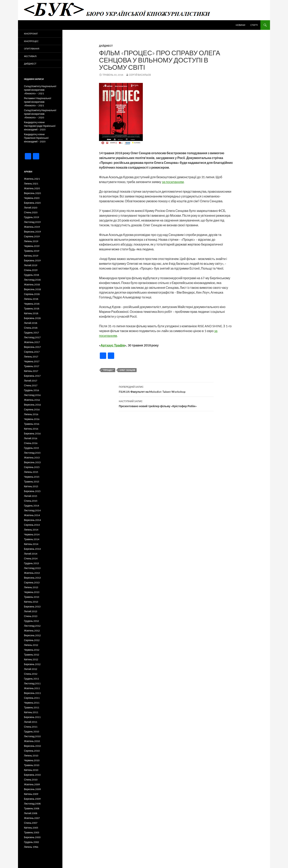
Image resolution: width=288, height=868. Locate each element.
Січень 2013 (31, 616)
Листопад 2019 (32, 222)
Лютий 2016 (31, 438)
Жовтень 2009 (32, 784)
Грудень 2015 (31, 448)
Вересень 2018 (32, 289)
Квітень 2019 (31, 256)
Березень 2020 (32, 203)
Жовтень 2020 (32, 188)
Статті (254, 25)
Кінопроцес (31, 41)
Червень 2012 (32, 650)
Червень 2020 (32, 198)
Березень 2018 (32, 318)
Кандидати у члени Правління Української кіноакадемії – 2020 (36, 138)
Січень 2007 (31, 823)
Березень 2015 (32, 491)
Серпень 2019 (32, 236)
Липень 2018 (31, 299)
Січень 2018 (31, 328)
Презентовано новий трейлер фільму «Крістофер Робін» (166, 403)
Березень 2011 (32, 717)
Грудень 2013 (31, 563)
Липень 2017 (31, 357)
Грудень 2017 (31, 333)
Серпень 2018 (32, 294)
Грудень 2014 (31, 506)
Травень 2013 (32, 597)
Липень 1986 (31, 847)
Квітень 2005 (31, 828)
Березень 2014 (32, 549)
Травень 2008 (32, 808)
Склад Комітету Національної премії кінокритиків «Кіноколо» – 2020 (40, 114)
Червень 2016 (32, 419)
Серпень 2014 (32, 525)
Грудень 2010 (31, 732)
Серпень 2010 (32, 751)
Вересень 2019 (32, 232)
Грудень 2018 (31, 275)
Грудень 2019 (31, 217)
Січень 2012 (31, 674)
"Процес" (108, 370)
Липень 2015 (31, 472)
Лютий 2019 (31, 265)
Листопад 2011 (32, 683)
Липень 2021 (31, 184)
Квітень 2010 (31, 770)
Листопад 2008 (32, 804)
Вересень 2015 (32, 462)
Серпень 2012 (32, 640)
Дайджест (106, 46)
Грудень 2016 (31, 390)
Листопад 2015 (32, 453)
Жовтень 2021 (32, 179)
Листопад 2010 (32, 736)
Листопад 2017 (32, 337)
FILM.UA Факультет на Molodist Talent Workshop (166, 389)
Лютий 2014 (31, 554)
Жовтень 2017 (32, 342)
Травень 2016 (32, 424)
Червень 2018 (32, 304)
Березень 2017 (32, 376)
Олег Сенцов (127, 370)
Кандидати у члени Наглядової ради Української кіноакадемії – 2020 (40, 126)
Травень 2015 (32, 482)
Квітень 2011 (31, 712)
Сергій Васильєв (140, 75)
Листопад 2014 (32, 510)
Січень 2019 (31, 270)
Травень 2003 (32, 832)
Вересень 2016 (32, 405)
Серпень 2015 (32, 467)
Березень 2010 (32, 775)
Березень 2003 (32, 837)
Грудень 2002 (31, 842)
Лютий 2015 (31, 496)
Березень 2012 (32, 664)
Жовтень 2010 (32, 741)
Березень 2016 (32, 433)
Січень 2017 (31, 385)
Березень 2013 (32, 607)
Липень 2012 (31, 645)
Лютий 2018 (31, 323)
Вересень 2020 (32, 193)
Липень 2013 (31, 587)
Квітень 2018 (31, 313)
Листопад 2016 (32, 395)
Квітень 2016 (31, 429)
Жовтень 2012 (32, 631)
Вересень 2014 (32, 520)
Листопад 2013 (32, 568)
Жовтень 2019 (32, 227)
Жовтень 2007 (32, 818)
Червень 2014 (32, 534)
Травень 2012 (32, 655)
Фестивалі (30, 56)
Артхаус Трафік (113, 345)
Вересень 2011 (32, 693)
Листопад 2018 (32, 280)
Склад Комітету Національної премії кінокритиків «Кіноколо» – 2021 (40, 90)
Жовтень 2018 (32, 284)
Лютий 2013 (31, 611)
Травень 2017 (32, 366)
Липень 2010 (31, 756)
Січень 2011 (31, 727)
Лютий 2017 (31, 381)
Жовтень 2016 (32, 400)
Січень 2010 (31, 780)
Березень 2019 (32, 260)
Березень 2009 (32, 799)
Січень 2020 (31, 212)
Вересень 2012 (32, 635)
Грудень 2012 (31, 621)
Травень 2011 (32, 707)
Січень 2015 (31, 501)
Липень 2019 (31, 241)
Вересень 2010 (32, 746)
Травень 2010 (32, 765)
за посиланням (173, 182)
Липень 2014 (31, 530)
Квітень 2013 (31, 602)
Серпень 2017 (32, 352)
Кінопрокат (31, 34)
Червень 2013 (32, 592)
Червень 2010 (32, 760)
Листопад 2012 (32, 626)
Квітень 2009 (31, 794)
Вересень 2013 (32, 578)
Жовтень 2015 (32, 458)
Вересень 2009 (32, 789)
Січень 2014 (31, 558)
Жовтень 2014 (32, 515)
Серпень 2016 (32, 409)
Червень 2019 (32, 246)
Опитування (32, 49)
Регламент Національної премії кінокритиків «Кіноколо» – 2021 (38, 102)
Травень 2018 (32, 309)
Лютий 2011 (31, 722)
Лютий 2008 (31, 813)
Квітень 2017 (31, 371)
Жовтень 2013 (32, 573)
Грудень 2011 (31, 679)
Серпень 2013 (32, 583)
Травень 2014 (32, 539)
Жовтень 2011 (32, 688)
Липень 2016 (31, 414)
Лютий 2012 (31, 669)
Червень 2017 (32, 361)
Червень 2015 (32, 477)
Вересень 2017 (32, 347)
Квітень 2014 (31, 544)
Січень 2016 (31, 443)
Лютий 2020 (31, 208)
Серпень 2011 (32, 698)
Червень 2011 (32, 703)
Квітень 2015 (31, 486)
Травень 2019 (32, 251)
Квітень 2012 (31, 659)
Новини (241, 25)
